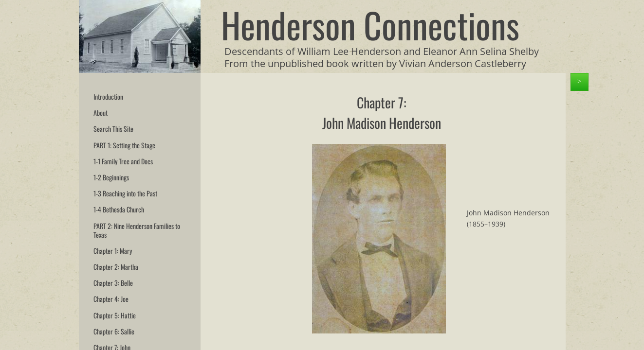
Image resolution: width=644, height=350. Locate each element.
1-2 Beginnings (111, 177)
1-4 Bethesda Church (119, 209)
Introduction (108, 96)
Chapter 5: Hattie (115, 315)
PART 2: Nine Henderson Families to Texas (137, 230)
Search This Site (113, 129)
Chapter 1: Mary (113, 251)
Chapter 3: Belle (113, 283)
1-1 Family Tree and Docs (123, 161)
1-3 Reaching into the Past (125, 193)
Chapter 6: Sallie (114, 331)
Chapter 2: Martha (116, 267)
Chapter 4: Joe (111, 299)
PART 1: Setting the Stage (124, 145)
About (101, 113)
